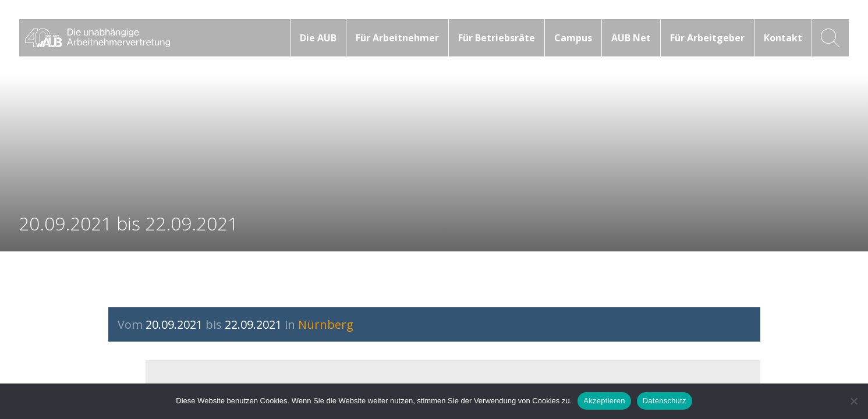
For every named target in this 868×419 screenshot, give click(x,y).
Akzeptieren (604, 401)
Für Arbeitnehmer (397, 38)
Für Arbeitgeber (707, 38)
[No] (853, 401)
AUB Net (631, 38)
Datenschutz (665, 401)
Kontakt (783, 38)
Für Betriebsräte (497, 38)
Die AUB (318, 38)
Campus (573, 38)
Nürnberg (326, 324)
